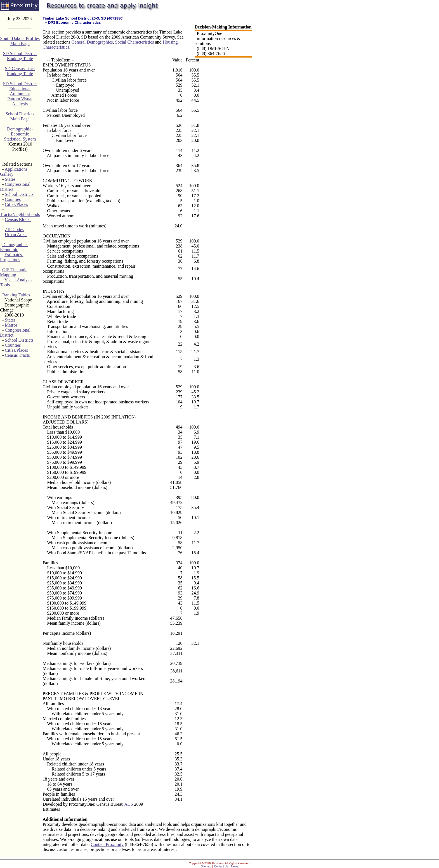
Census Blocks (18, 219)
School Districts (19, 194)
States (10, 179)
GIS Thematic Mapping (14, 272)
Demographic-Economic (14, 247)
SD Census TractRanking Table (20, 71)
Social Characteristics (134, 42)
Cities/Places (16, 204)
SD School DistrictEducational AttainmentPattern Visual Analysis (20, 94)
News (235, 866)
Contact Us (221, 866)
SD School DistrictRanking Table (20, 56)
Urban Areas (16, 235)
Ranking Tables (16, 295)
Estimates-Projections (12, 257)
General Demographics (92, 42)
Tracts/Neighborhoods (20, 214)
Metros (11, 325)
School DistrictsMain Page (20, 116)
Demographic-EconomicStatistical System (20, 134)
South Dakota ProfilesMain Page (20, 41)
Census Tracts (17, 355)
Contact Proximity (107, 844)
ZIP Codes (14, 230)
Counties (13, 199)
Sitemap (206, 866)
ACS (128, 804)
